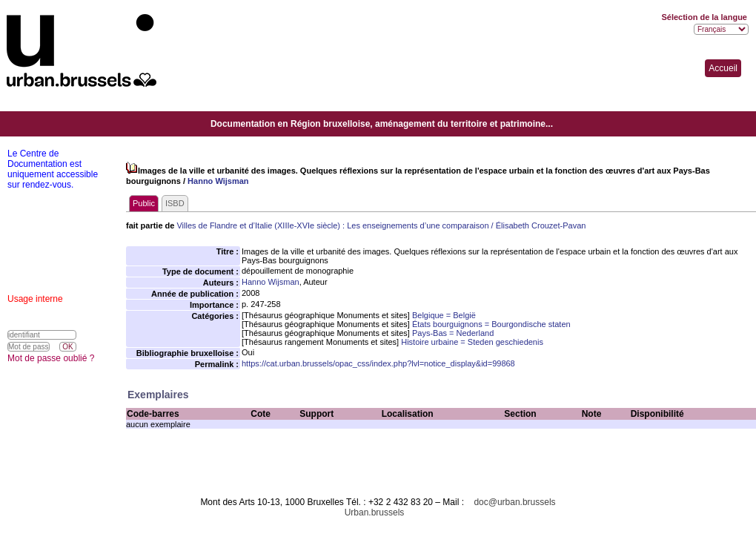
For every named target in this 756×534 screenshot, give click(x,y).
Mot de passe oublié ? (51, 358)
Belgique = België (444, 315)
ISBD (175, 203)
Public (144, 203)
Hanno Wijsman (218, 181)
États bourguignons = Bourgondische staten (491, 324)
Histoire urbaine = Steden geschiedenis (472, 342)
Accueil (723, 68)
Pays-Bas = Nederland (453, 333)
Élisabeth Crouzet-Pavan (541, 225)
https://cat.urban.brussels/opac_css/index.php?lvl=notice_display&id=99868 (378, 363)
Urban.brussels (375, 512)
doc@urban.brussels (514, 502)
